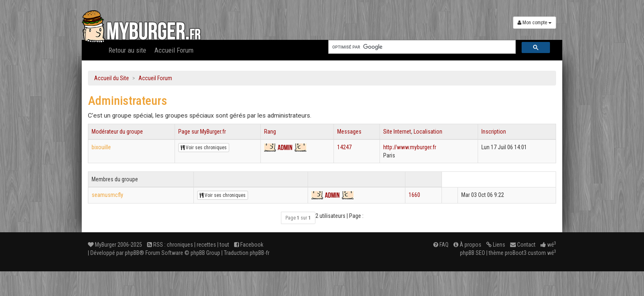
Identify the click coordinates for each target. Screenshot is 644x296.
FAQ (441, 245)
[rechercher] (421, 47)
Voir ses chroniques (204, 148)
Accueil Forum (174, 50)
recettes (206, 245)
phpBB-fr (260, 253)
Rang (270, 132)
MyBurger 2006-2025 (115, 245)
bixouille (101, 147)
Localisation (428, 132)
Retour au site (127, 50)
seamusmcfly (107, 195)
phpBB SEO (473, 253)
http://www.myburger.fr (410, 147)
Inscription (494, 132)
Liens (496, 245)
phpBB (132, 253)
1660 (414, 195)
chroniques (180, 245)
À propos (467, 245)
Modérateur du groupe (117, 132)
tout (224, 245)
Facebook (249, 245)
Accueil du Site (112, 78)
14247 (344, 147)
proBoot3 (516, 253)
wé (548, 245)
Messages (349, 132)
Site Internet (397, 132)
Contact (523, 245)
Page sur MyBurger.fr (202, 132)
